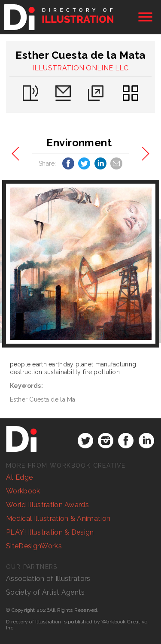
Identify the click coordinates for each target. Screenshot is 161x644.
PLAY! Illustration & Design (50, 532)
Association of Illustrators (48, 579)
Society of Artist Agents (46, 592)
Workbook (23, 491)
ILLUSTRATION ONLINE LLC (80, 68)
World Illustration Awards (47, 505)
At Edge (19, 477)
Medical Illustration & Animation (58, 519)
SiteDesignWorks (34, 546)
